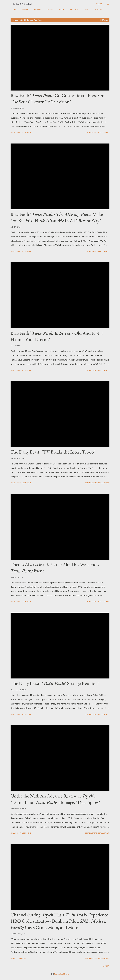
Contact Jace (97, 9)
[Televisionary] (21, 4)
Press (84, 9)
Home (13, 9)
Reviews (24, 9)
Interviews (36, 9)
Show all (104, 20)
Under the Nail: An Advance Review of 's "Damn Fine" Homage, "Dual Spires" (55, 799)
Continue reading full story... (97, 133)
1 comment (22, 958)
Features (49, 9)
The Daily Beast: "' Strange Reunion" (55, 683)
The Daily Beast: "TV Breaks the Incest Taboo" (53, 452)
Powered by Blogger (60, 974)
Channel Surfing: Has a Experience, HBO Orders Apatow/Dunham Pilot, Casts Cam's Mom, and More (60, 921)
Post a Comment (24, 133)
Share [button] (13, 133)
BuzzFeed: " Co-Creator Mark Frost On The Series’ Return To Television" (57, 98)
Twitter (60, 9)
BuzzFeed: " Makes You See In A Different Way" (57, 217)
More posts (105, 966)
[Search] (99, 4)
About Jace (73, 9)
